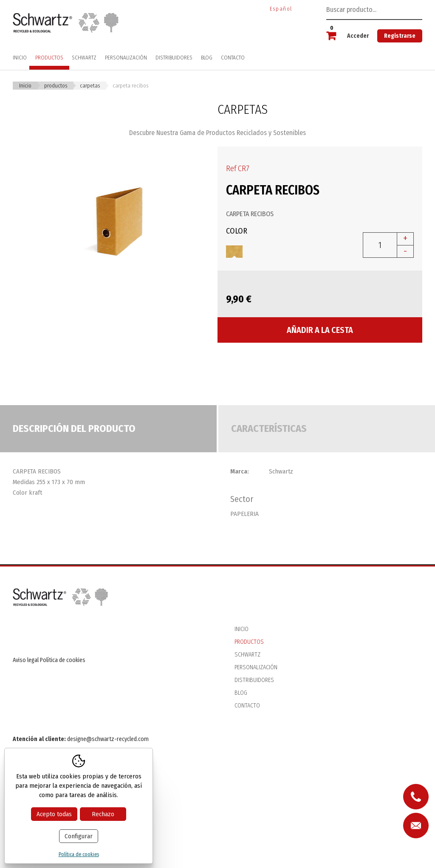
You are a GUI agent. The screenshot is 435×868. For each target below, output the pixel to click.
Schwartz (84, 58)
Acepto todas (54, 814)
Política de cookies (63, 660)
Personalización (126, 58)
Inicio (20, 58)
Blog (207, 58)
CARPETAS (90, 86)
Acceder (358, 36)
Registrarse (400, 36)
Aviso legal (26, 660)
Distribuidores (174, 58)
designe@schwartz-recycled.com (108, 739)
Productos (49, 58)
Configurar (79, 836)
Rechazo (103, 814)
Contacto (233, 58)
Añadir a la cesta (320, 330)
